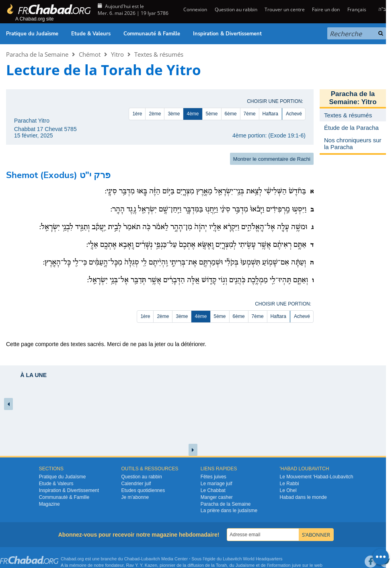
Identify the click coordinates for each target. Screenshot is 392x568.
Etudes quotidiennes (143, 490)
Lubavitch (151, 559)
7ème (250, 114)
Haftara (270, 114)
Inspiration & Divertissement (227, 34)
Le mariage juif (217, 484)
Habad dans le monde (303, 497)
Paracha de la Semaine (37, 54)
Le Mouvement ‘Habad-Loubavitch (317, 477)
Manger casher (217, 497)
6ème (231, 114)
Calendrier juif (136, 484)
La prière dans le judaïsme (229, 511)
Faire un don (326, 9)
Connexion (195, 9)
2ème (155, 114)
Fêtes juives (213, 477)
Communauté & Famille (152, 34)
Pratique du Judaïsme (32, 34)
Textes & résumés (159, 54)
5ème (212, 114)
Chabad (132, 559)
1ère (137, 114)
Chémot (90, 54)
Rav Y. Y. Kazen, (143, 565)
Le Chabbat (213, 490)
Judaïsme (245, 565)
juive (297, 565)
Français (357, 9)
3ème (174, 114)
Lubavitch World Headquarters (252, 559)
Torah (222, 565)
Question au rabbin (236, 9)
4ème (193, 114)
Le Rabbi (289, 484)
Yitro (117, 54)
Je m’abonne (135, 497)
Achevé (294, 114)
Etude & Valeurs (91, 34)
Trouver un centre (285, 9)
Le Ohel (288, 490)
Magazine (49, 504)
